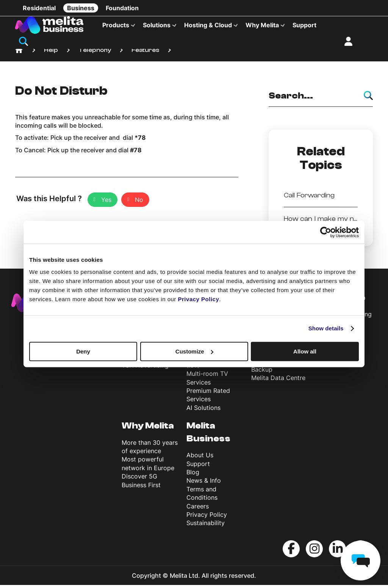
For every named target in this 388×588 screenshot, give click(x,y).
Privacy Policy (207, 518)
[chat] (361, 561)
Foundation (122, 8)
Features (145, 53)
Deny (83, 351)
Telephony (95, 53)
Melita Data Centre (278, 381)
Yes (106, 203)
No (139, 203)
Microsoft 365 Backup (272, 368)
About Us (200, 458)
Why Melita (262, 25)
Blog (193, 475)
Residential (39, 8)
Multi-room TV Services (207, 381)
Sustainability (206, 526)
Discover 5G (139, 480)
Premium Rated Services (208, 398)
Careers (198, 509)
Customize (194, 351)
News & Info (204, 484)
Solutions (157, 25)
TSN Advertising (145, 368)
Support (304, 25)
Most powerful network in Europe (148, 467)
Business (81, 8)
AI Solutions (203, 411)
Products (116, 25)
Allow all (305, 351)
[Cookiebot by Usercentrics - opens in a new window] (326, 232)
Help (51, 53)
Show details (326, 328)
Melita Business (208, 436)
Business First (141, 488)
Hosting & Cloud (208, 25)
